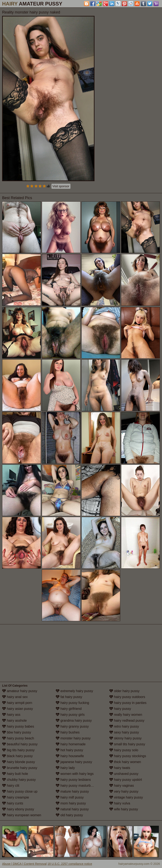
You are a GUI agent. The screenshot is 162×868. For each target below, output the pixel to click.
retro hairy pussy (124, 726)
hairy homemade (71, 744)
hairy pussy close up (20, 791)
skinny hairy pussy (125, 738)
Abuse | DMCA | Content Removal (24, 864)
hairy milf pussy (70, 797)
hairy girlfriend (69, 709)
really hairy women (126, 715)
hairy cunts (13, 803)
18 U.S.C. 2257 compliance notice (70, 864)
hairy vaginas (122, 786)
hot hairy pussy (69, 750)
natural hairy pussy (72, 809)
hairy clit (11, 786)
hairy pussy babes (18, 726)
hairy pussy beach (18, 738)
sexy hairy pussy (124, 732)
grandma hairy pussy (74, 721)
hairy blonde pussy (19, 762)
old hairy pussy (69, 815)
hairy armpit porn (17, 703)
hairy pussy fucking (72, 703)
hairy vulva (120, 803)
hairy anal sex (15, 697)
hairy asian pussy (18, 709)
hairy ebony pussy (18, 809)
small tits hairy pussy (127, 744)
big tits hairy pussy (18, 750)
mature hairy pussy (72, 791)
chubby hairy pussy (19, 780)
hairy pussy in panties (128, 703)
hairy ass (11, 715)
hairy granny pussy (72, 726)
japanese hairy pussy (74, 762)
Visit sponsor (61, 186)
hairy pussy (120, 709)
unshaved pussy (124, 774)
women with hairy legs (75, 774)
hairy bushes (68, 732)
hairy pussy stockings (128, 756)
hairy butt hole (15, 774)
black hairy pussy (17, 756)
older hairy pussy (124, 691)
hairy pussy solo (124, 750)
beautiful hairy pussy (20, 744)
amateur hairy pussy (20, 691)
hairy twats (120, 768)
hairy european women (22, 815)
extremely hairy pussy (74, 691)
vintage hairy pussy (126, 797)
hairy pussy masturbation (77, 786)
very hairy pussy (124, 791)
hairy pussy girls (70, 715)
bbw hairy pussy (17, 732)
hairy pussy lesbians (73, 780)
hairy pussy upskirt (126, 780)
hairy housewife (70, 756)
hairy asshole (14, 721)
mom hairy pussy (71, 803)
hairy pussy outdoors (127, 697)
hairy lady (65, 768)
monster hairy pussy (73, 738)
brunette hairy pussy (20, 768)
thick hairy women (125, 762)
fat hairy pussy (69, 697)
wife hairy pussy (124, 809)
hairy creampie (16, 797)
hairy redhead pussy (127, 721)
